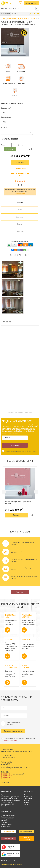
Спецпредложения (7, 819)
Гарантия (4, 823)
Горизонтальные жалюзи (9, 799)
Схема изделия (20, 193)
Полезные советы (7, 824)
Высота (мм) (6, 117)
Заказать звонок (20, 3)
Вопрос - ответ (6, 826)
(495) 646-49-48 (7, 774)
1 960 (17, 156)
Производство (28, 797)
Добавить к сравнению (31, 149)
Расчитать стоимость (26, 838)
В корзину (20, 162)
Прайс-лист (20, 592)
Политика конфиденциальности (11, 864)
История (26, 795)
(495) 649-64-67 (7, 776)
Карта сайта (5, 782)
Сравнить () (29, 14)
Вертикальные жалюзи (8, 795)
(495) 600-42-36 (7, 778)
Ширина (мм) (6, 108)
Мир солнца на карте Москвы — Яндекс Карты (20, 413)
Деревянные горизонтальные (10, 801)
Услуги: (4, 128)
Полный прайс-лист (7, 806)
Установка (4, 821)
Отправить (15, 445)
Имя (4, 708)
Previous (4, 492)
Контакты (27, 804)
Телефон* (7, 438)
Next (36, 492)
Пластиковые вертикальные (10, 797)
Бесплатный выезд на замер (20, 175)
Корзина (37, 14)
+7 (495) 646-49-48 (8, 9)
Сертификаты (28, 799)
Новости (26, 801)
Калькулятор (9, 838)
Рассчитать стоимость (8, 815)
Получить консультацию (13, 731)
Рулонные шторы (6, 802)
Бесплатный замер (31, 3)
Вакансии (27, 806)
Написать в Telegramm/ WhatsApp (14, 724)
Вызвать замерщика (7, 817)
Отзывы (26, 802)
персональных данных (11, 453)
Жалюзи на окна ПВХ (8, 804)
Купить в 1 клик (20, 168)
